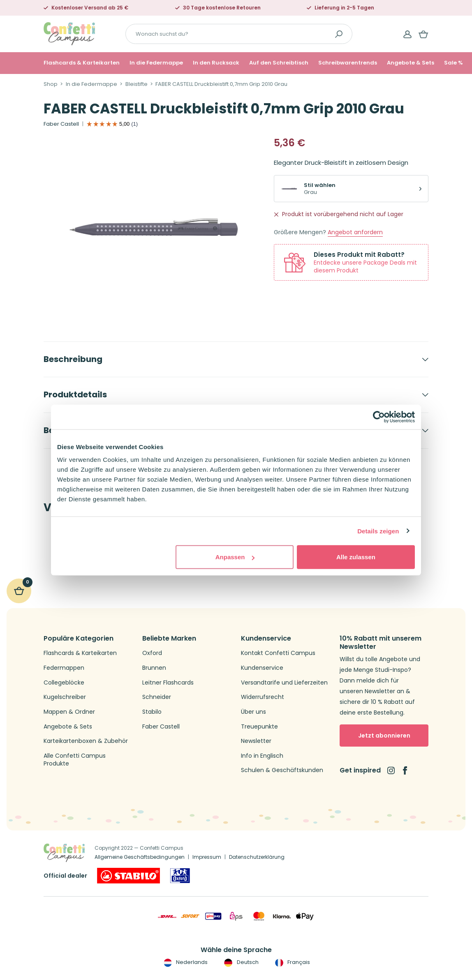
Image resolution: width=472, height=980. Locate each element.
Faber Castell (61, 124)
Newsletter (256, 741)
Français (292, 962)
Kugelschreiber (65, 697)
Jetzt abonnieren (384, 736)
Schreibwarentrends (348, 63)
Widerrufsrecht (263, 697)
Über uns (253, 712)
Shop (51, 84)
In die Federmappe (156, 63)
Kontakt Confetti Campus (278, 653)
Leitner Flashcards (168, 683)
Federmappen (64, 668)
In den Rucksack (216, 63)
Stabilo (152, 712)
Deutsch (240, 962)
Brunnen (154, 668)
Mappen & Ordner (69, 712)
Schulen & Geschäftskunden (282, 770)
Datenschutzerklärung (257, 857)
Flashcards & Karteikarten (82, 63)
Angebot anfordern (355, 232)
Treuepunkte (259, 727)
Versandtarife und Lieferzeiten (284, 683)
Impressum (207, 857)
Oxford (152, 653)
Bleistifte (137, 84)
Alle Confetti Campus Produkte (75, 760)
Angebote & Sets (411, 63)
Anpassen (235, 557)
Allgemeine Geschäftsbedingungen (140, 857)
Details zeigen (378, 531)
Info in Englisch (262, 756)
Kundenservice (262, 668)
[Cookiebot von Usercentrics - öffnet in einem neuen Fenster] (379, 417)
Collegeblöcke (64, 683)
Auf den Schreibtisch (279, 63)
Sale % (453, 63)
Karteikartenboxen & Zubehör (86, 741)
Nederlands (185, 962)
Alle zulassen (356, 557)
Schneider (157, 697)
